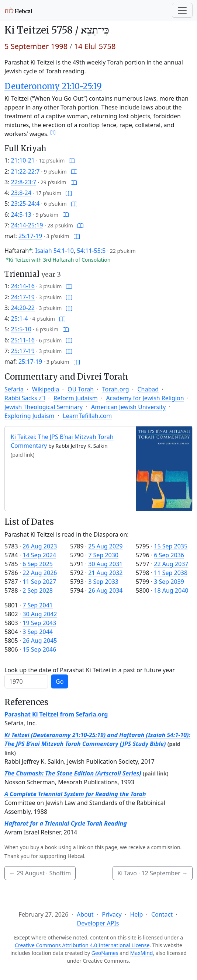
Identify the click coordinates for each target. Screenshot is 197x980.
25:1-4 (20, 318)
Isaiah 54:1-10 (55, 251)
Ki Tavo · (153, 873)
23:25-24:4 (25, 203)
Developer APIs (98, 923)
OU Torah (81, 389)
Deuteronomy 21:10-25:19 (53, 86)
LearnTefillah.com (87, 416)
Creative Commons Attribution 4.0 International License (82, 945)
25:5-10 (21, 329)
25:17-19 (30, 236)
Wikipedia (46, 389)
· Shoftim (40, 873)
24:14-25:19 (27, 225)
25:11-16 (23, 340)
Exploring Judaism (29, 416)
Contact (162, 914)
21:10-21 (23, 160)
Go (60, 681)
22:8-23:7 (24, 182)
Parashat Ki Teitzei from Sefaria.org (56, 714)
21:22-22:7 (25, 171)
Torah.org (116, 389)
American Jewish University (128, 407)
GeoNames (105, 953)
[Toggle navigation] (182, 10)
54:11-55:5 (91, 251)
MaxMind (142, 953)
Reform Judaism (76, 398)
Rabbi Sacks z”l (25, 398)
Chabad (148, 389)
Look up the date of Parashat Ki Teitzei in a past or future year (90, 670)
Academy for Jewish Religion (145, 398)
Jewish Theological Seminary (44, 407)
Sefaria (14, 389)
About (85, 914)
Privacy (112, 914)
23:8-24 (21, 193)
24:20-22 (23, 308)
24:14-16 (23, 286)
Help (136, 914)
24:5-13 (21, 215)
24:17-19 (23, 297)
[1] (53, 132)
